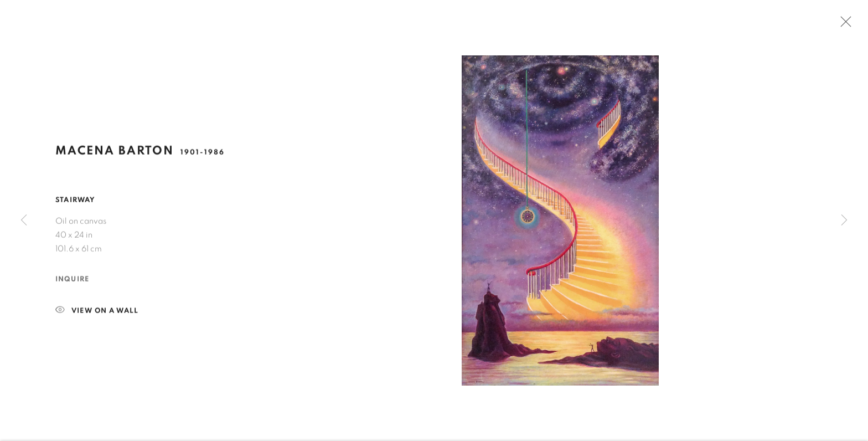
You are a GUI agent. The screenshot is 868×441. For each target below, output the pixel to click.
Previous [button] (24, 220)
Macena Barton (115, 153)
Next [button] (844, 220)
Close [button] (843, 25)
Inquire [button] (72, 282)
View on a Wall (97, 313)
